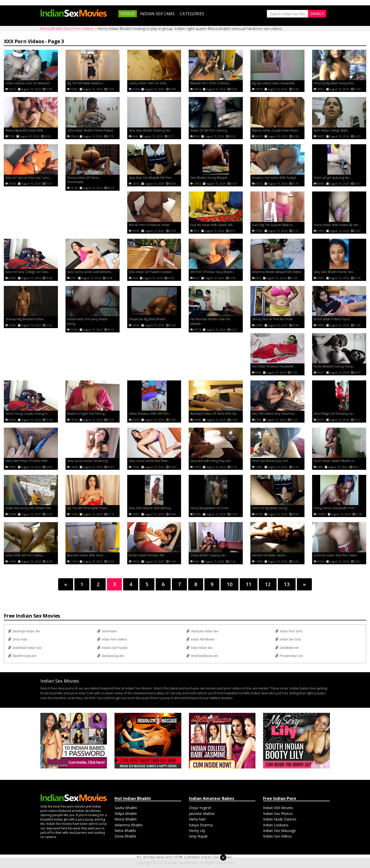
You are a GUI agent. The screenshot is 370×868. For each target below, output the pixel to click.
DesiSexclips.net (111, 656)
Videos (128, 14)
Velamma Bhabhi (128, 825)
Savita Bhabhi (126, 808)
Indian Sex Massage (279, 831)
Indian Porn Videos (112, 639)
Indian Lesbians (276, 825)
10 (230, 584)
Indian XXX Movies (200, 639)
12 (268, 584)
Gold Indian (107, 631)
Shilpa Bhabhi (126, 814)
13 (287, 584)
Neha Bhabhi (125, 831)
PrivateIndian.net (289, 656)
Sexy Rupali (198, 836)
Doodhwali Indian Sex (25, 648)
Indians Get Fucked (112, 648)
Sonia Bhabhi (125, 836)
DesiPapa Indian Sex (24, 631)
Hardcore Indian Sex (202, 631)
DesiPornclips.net (22, 656)
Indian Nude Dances (280, 819)
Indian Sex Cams (157, 14)
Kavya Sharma (201, 825)
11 (249, 584)
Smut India (18, 639)
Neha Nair (197, 819)
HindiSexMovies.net (202, 656)
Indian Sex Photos (278, 814)
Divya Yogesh (200, 808)
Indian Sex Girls (288, 639)
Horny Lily (197, 831)
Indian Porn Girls (289, 631)
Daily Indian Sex (199, 648)
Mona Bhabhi (126, 819)
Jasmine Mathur (202, 814)
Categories (192, 14)
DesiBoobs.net (287, 648)
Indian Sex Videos (277, 836)
